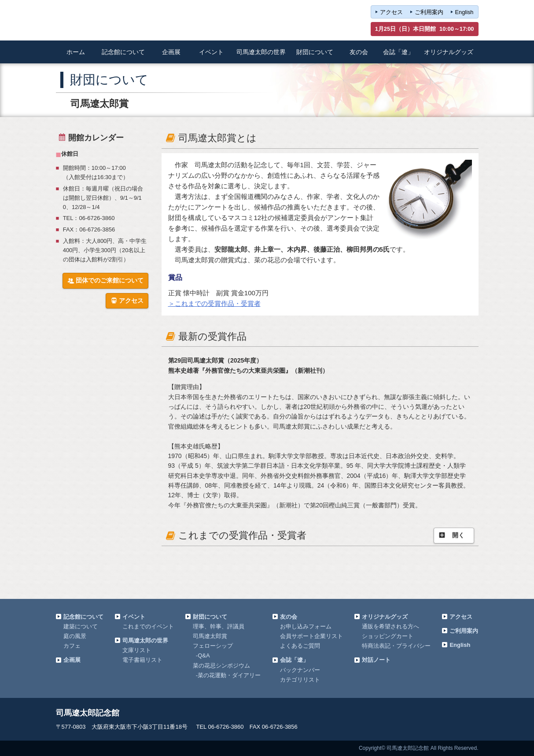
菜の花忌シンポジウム (221, 666)
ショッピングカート (388, 636)
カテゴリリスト (300, 680)
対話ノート (376, 660)
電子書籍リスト (142, 660)
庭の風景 (75, 636)
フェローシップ (213, 646)
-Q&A (203, 655)
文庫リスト (137, 650)
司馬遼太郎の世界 (145, 640)
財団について (210, 617)
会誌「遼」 (294, 660)
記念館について (83, 617)
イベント (134, 617)
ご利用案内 (429, 12)
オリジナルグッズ (385, 617)
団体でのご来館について (105, 281)
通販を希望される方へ (390, 626)
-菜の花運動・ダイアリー (228, 675)
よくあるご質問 (300, 646)
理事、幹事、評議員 (219, 626)
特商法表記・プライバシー (396, 646)
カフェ (72, 646)
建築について (81, 626)
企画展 (72, 660)
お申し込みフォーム (306, 626)
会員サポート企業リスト (311, 636)
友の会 (289, 617)
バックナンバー (300, 670)
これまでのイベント (148, 626)
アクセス (391, 12)
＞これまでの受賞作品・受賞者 (214, 303)
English (464, 12)
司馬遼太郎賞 (210, 636)
